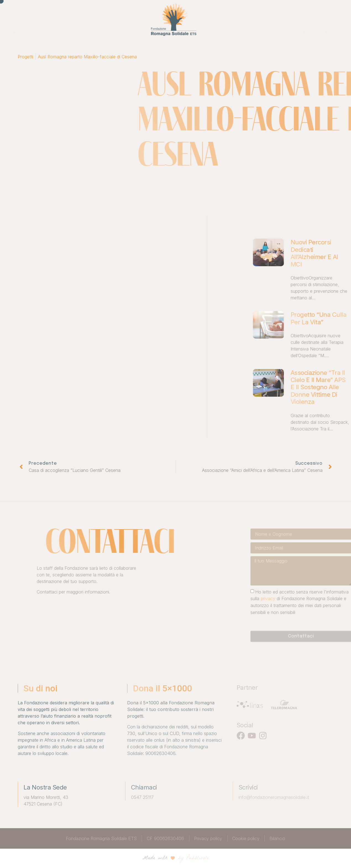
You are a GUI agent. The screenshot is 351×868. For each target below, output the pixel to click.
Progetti (94, 34)
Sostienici (266, 34)
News (291, 34)
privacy (321, 598)
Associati (122, 34)
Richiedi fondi (230, 34)
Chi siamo (65, 34)
